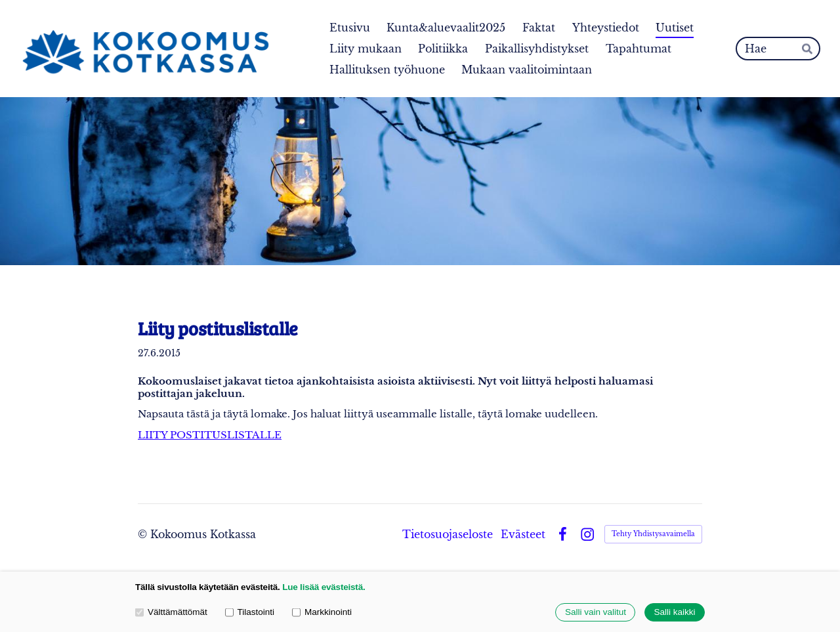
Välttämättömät (171, 613)
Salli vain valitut (596, 613)
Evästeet (523, 534)
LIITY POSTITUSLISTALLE (210, 435)
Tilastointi (250, 613)
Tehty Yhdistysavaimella (653, 534)
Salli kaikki (674, 613)
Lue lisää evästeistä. (324, 587)
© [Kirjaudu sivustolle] (144, 534)
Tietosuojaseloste (448, 534)
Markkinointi (322, 613)
